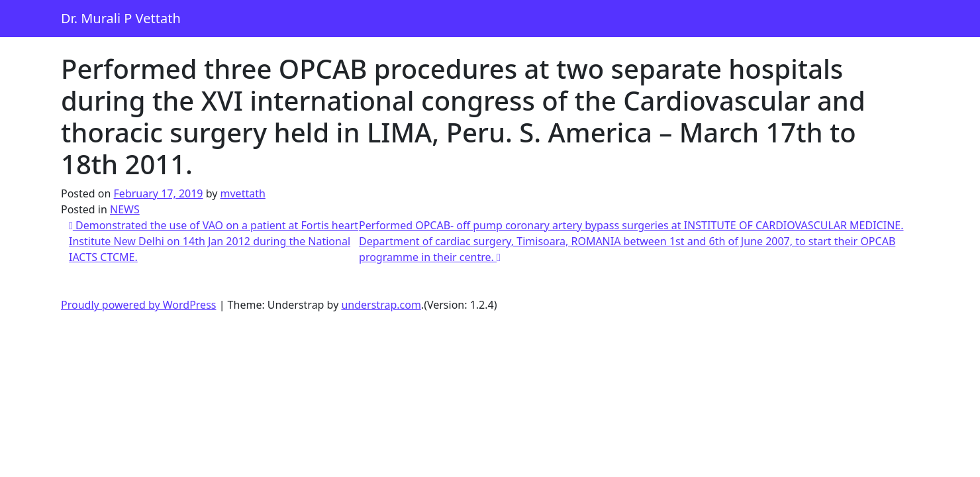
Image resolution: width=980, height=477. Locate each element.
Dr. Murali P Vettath (121, 18)
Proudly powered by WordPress (138, 305)
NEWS (125, 209)
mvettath (243, 193)
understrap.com (381, 305)
